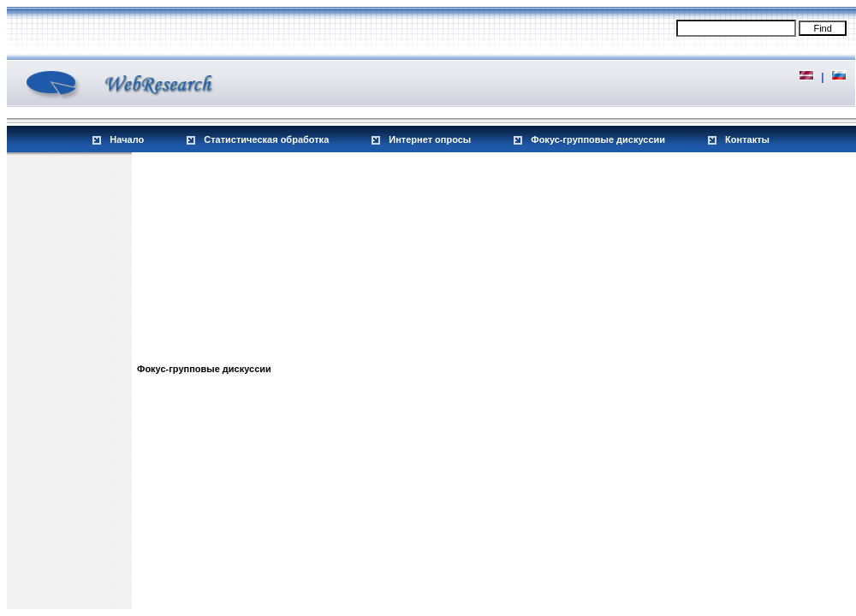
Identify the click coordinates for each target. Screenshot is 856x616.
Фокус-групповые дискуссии (598, 139)
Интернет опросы (430, 139)
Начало (127, 139)
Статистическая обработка (266, 139)
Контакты (747, 139)
